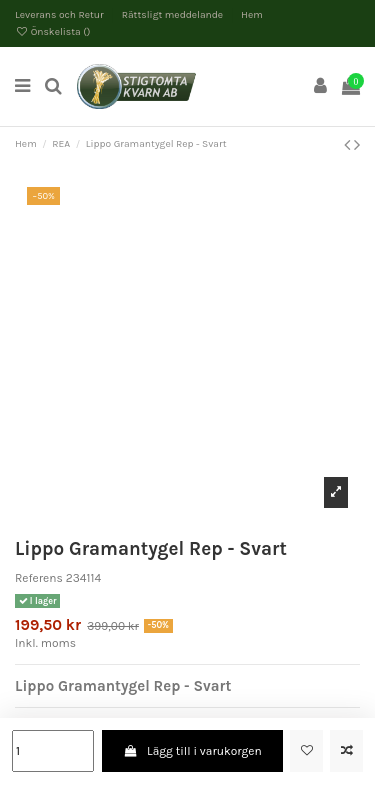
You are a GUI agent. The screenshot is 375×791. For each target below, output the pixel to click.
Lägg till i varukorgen (192, 751)
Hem (252, 15)
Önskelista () (53, 32)
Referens (39, 578)
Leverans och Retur (60, 15)
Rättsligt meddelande (174, 15)
